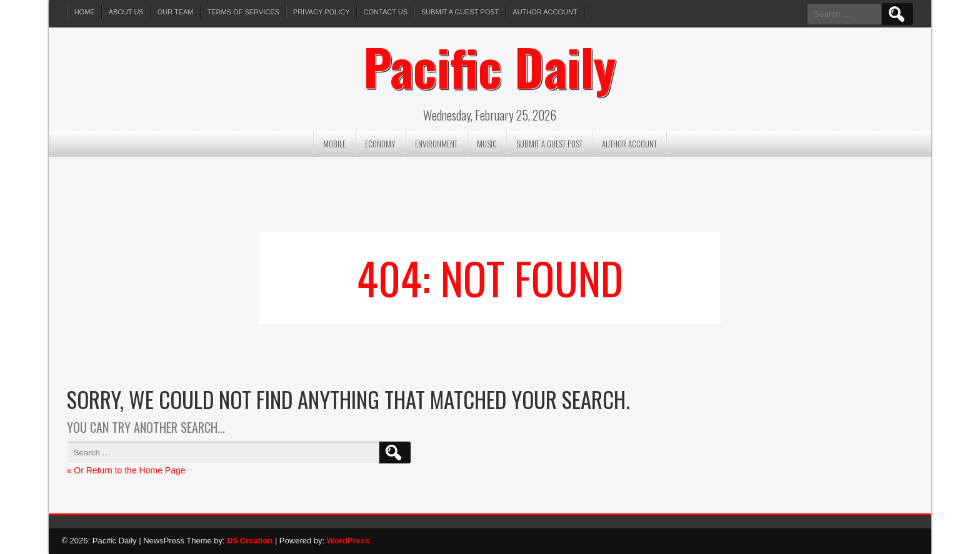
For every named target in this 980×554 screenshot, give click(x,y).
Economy (380, 144)
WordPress (348, 541)
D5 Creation (250, 541)
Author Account (545, 12)
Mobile (334, 144)
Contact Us (386, 12)
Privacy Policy (322, 12)
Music (487, 144)
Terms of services (243, 12)
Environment (436, 144)
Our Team (176, 12)
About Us (126, 12)
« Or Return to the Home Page (126, 470)
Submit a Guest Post (460, 12)
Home (85, 12)
